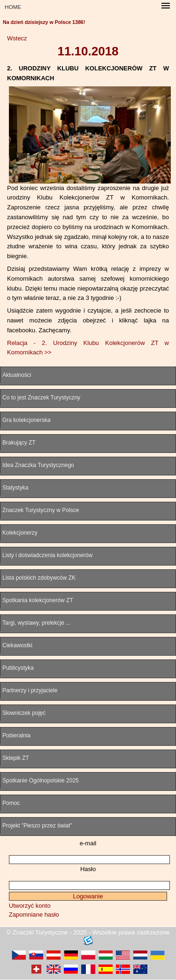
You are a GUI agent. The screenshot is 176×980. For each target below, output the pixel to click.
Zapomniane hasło (34, 915)
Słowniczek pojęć (24, 713)
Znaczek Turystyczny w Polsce (41, 510)
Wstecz (17, 38)
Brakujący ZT (19, 443)
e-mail (88, 843)
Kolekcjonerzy (20, 533)
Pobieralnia (16, 735)
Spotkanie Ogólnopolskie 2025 (41, 781)
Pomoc (11, 803)
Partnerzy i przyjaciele (30, 690)
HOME (13, 7)
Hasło (88, 869)
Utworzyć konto (30, 906)
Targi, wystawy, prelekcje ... (36, 623)
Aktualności (17, 375)
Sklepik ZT (16, 758)
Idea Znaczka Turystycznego (38, 465)
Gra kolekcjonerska (27, 420)
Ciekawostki (17, 645)
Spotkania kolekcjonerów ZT (38, 600)
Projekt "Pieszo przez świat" (37, 826)
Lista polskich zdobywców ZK (39, 578)
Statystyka (15, 488)
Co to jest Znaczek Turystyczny (41, 398)
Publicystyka (18, 668)
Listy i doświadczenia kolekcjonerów (47, 555)
